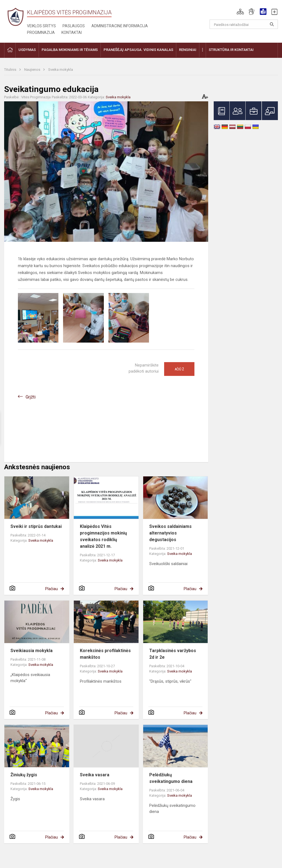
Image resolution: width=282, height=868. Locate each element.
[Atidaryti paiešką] (272, 24)
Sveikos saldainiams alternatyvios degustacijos (170, 533)
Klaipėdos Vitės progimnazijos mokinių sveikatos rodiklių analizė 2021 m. (103, 536)
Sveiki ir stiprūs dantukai (36, 526)
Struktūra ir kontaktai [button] (231, 50)
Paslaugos (74, 26)
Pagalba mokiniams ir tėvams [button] (70, 50)
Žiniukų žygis (24, 775)
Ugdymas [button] (27, 50)
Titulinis (11, 70)
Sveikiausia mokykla (32, 651)
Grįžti (31, 397)
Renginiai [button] (188, 50)
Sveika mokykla (61, 70)
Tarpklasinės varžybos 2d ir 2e (173, 654)
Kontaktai (72, 32)
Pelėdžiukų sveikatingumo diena (171, 778)
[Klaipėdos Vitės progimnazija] (16, 17)
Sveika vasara (95, 775)
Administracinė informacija (120, 26)
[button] (240, 12)
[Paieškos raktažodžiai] (244, 24)
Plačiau (51, 589)
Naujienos (33, 70)
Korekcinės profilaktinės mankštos (105, 654)
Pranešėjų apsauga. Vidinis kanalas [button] (138, 50)
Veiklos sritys (41, 26)
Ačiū (179, 369)
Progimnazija (41, 32)
